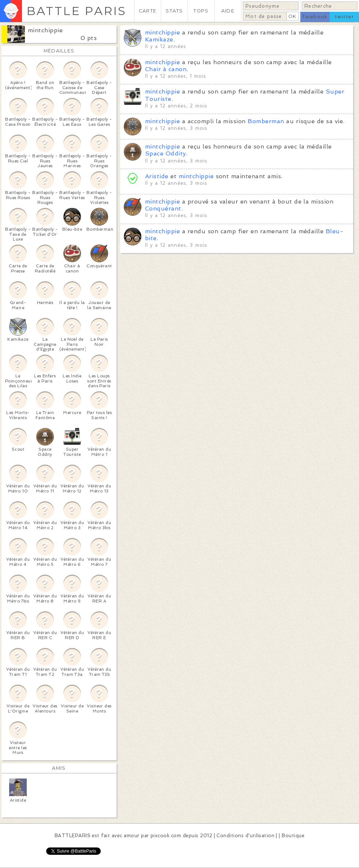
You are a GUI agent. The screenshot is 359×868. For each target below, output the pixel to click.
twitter (344, 17)
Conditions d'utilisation (245, 836)
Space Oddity (166, 153)
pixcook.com (166, 836)
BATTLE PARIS (76, 11)
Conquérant (163, 208)
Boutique (293, 836)
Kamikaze (159, 39)
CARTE (148, 11)
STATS (174, 11)
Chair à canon (166, 69)
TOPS (201, 11)
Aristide (157, 176)
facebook (315, 17)
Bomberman (266, 121)
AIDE (228, 11)
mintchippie (45, 30)
